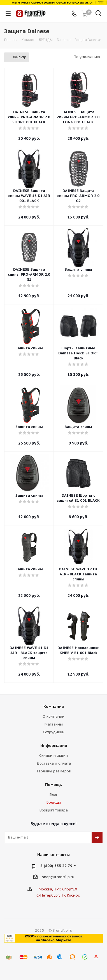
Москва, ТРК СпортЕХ (58, 889)
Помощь (54, 785)
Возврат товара (54, 810)
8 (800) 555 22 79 (56, 866)
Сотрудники (54, 732)
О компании (53, 716)
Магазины (54, 724)
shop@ (48, 877)
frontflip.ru (65, 877)
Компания (54, 707)
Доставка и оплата (54, 763)
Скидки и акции (53, 756)
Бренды (54, 802)
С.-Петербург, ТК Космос (58, 895)
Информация (54, 746)
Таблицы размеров (53, 771)
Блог (53, 795)
